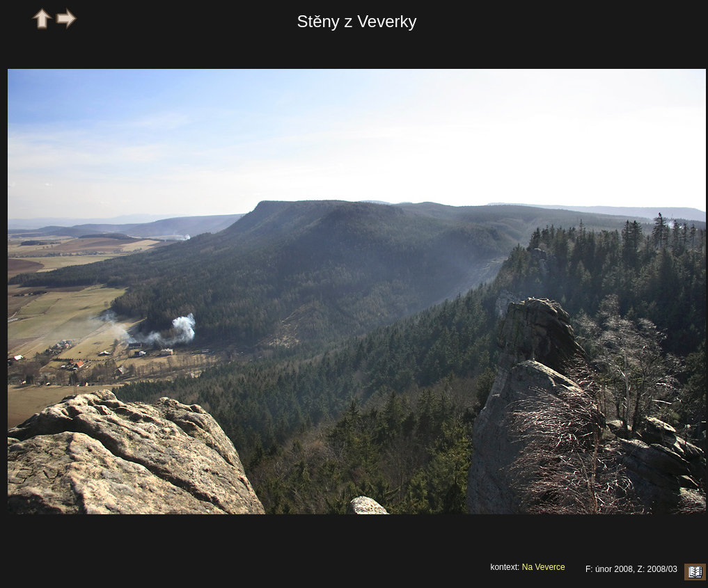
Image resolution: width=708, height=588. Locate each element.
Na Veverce (544, 567)
